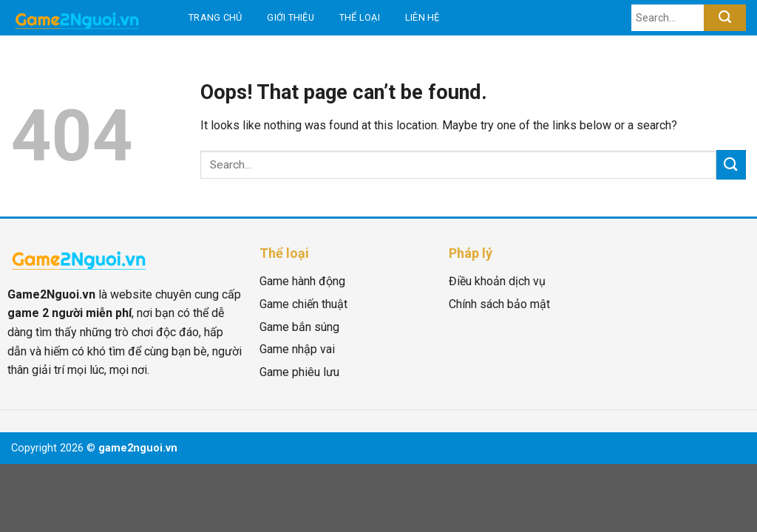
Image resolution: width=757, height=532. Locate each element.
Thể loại (360, 17)
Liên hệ (422, 17)
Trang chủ (215, 17)
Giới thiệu (291, 17)
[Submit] (725, 18)
